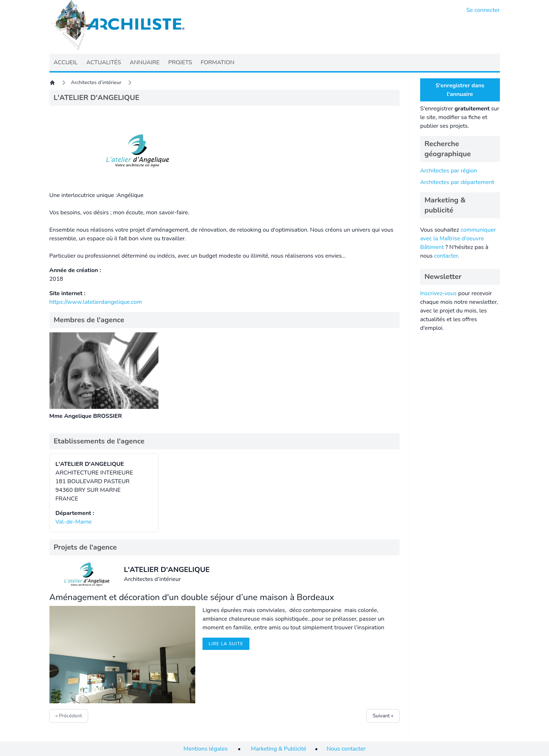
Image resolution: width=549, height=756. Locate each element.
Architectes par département (457, 182)
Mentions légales (205, 749)
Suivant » (383, 716)
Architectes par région (449, 171)
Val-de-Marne (74, 522)
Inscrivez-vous (438, 293)
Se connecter (483, 10)
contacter (446, 256)
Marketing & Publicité (278, 749)
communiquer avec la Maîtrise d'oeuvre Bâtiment (458, 239)
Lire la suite (226, 644)
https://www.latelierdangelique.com (96, 302)
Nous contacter (346, 749)
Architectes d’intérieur (96, 82)
